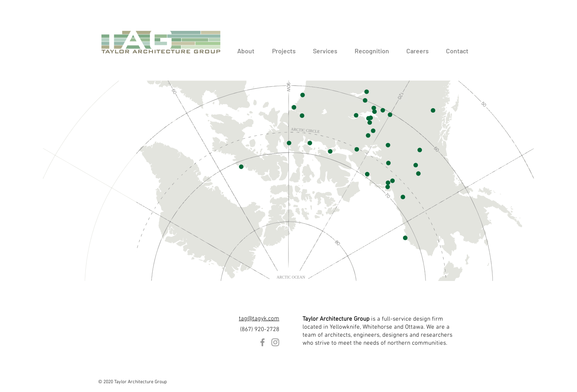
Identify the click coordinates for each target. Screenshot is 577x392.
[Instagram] (275, 342)
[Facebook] (262, 342)
